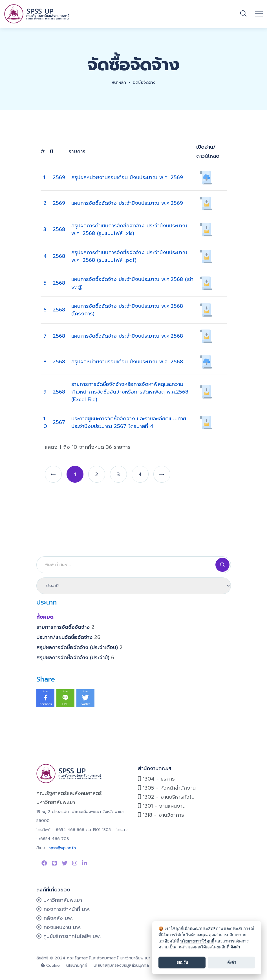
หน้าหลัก (118, 82)
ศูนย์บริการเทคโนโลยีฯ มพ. (69, 936)
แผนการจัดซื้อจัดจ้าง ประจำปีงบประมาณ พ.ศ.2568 (127, 336)
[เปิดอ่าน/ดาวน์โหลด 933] (206, 256)
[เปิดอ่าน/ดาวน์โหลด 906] (206, 422)
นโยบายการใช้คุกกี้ (197, 941)
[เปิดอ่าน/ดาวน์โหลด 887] (206, 309)
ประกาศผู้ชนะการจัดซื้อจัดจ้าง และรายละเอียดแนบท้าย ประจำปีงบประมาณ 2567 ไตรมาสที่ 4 (129, 422)
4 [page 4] (140, 474)
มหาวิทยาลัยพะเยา (59, 900)
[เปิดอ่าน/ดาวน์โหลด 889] (206, 203)
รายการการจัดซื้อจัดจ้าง (65, 627)
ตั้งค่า (235, 947)
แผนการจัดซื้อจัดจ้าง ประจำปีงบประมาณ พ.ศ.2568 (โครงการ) (127, 310)
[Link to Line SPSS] (54, 863)
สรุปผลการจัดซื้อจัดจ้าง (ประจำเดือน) (80, 647)
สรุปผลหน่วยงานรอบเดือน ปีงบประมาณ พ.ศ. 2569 (127, 177)
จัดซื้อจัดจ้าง (145, 82)
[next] (162, 474)
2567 (59, 422)
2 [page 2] (97, 474)
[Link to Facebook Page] (44, 863)
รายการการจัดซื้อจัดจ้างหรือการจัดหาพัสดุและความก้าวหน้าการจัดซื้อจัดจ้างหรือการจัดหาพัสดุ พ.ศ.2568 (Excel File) (130, 392)
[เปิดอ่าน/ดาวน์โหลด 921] (206, 361)
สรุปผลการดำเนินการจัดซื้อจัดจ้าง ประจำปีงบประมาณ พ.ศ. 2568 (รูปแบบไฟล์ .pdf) (129, 256)
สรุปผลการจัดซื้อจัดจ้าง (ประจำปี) (75, 658)
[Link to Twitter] (65, 863)
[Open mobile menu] (259, 14)
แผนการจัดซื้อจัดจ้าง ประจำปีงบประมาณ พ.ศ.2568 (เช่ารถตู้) (132, 283)
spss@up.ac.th (62, 848)
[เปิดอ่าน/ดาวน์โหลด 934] (206, 229)
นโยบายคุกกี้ (77, 965)
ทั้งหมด (45, 617)
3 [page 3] (118, 474)
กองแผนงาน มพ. (59, 927)
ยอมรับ (182, 962)
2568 (59, 229)
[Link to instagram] (75, 863)
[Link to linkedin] (85, 863)
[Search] (134, 565)
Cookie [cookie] (50, 965)
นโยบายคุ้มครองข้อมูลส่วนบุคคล (121, 965)
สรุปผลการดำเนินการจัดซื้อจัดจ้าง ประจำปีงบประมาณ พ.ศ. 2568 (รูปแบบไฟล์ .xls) (129, 229)
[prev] (53, 474)
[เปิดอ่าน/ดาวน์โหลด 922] (206, 177)
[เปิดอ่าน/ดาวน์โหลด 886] (206, 336)
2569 (59, 177)
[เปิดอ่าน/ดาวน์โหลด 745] (206, 392)
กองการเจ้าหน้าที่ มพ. (63, 909)
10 (45, 422)
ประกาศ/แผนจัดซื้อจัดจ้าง (68, 637)
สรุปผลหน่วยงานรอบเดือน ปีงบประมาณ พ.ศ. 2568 (127, 362)
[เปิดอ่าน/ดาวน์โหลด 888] (206, 283)
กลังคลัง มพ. (55, 918)
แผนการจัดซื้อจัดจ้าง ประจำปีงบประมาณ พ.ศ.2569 (127, 203)
